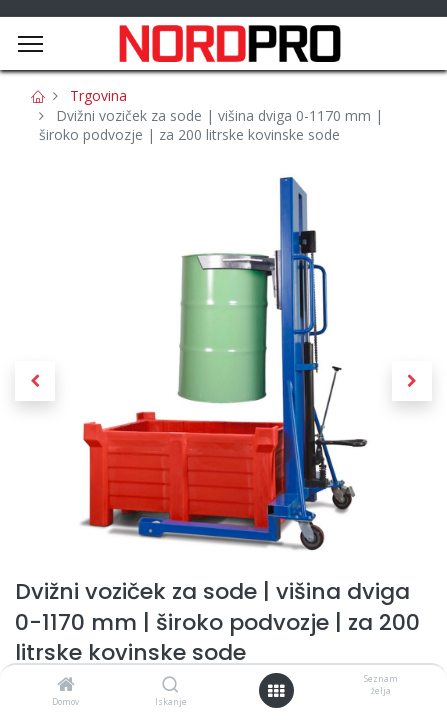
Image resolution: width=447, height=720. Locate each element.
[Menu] (30, 44)
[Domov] (66, 685)
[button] (35, 381)
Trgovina (98, 95)
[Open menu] (276, 691)
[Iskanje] (170, 685)
